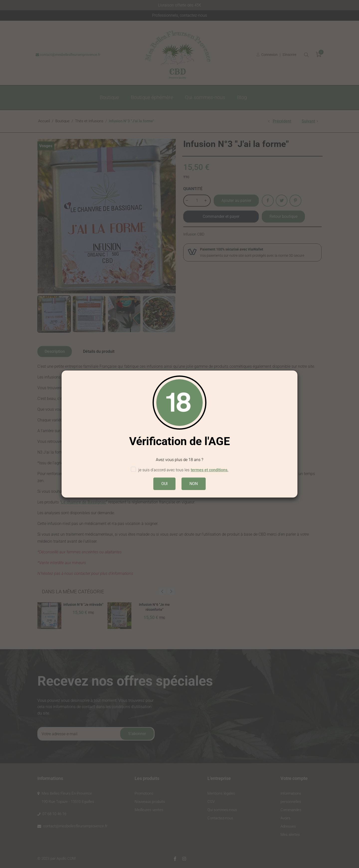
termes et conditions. (210, 470)
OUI (164, 484)
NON (194, 484)
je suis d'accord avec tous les (180, 470)
